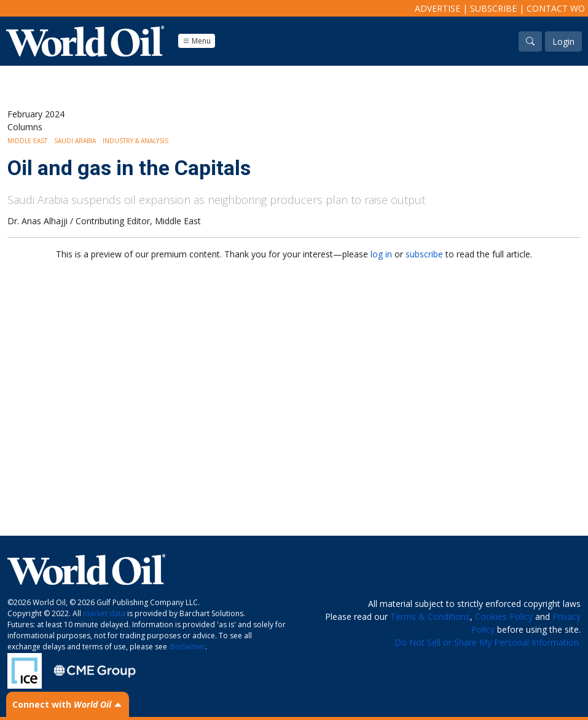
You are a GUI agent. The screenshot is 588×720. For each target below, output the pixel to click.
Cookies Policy (504, 616)
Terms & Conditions (430, 616)
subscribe (424, 254)
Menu (197, 41)
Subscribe (493, 8)
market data (104, 613)
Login (563, 41)
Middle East (27, 141)
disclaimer (187, 647)
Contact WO (556, 8)
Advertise (437, 8)
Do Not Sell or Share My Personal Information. (488, 642)
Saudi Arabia (75, 141)
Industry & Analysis (135, 141)
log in (381, 254)
